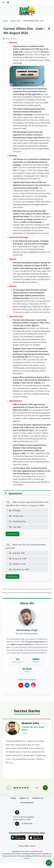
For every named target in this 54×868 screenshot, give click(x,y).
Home (5, 21)
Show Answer (12, 534)
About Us (24, 803)
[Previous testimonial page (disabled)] (8, 793)
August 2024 (16, 21)
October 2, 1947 (16, 564)
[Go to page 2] (17, 793)
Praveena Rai (15, 516)
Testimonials (27, 808)
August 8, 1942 (16, 553)
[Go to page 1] (15, 793)
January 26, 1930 (17, 559)
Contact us (38, 803)
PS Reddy (14, 510)
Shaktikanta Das (16, 521)
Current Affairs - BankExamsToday (31, 856)
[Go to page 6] (28, 793)
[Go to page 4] (22, 793)
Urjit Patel (14, 527)
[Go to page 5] (25, 793)
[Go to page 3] (20, 793)
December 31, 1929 (18, 569)
